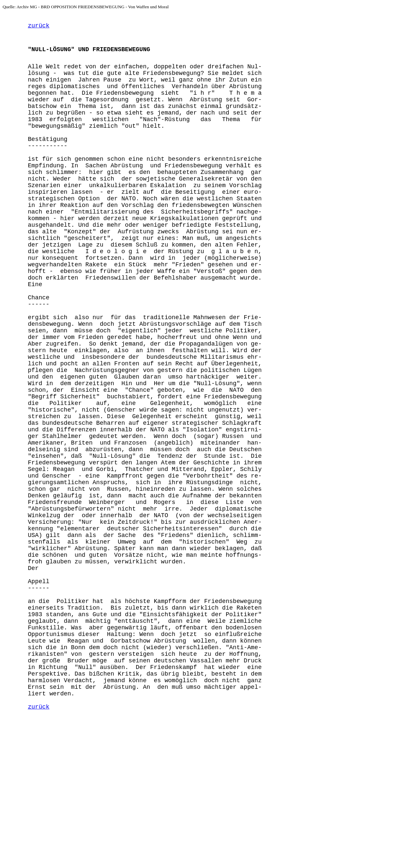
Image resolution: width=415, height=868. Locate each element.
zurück (38, 28)
